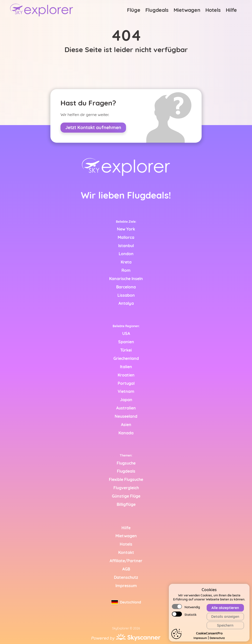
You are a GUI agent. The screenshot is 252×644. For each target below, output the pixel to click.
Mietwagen (187, 10)
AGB (126, 569)
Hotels (213, 10)
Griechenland (126, 358)
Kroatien (126, 375)
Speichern (225, 625)
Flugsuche (126, 463)
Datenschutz (217, 638)
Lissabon (126, 295)
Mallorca (126, 237)
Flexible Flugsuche (126, 479)
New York (126, 229)
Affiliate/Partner (126, 561)
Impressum (200, 638)
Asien (126, 425)
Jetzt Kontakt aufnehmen (93, 127)
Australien (126, 408)
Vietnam (126, 391)
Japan (126, 400)
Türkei (126, 350)
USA (126, 333)
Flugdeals (157, 10)
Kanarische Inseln (126, 279)
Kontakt (126, 552)
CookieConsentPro (209, 633)
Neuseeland (126, 416)
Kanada (126, 433)
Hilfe (231, 10)
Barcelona (126, 287)
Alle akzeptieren (225, 608)
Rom (126, 270)
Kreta (126, 262)
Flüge (134, 10)
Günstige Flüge (126, 496)
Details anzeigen (225, 617)
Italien (126, 367)
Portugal (126, 383)
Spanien (126, 342)
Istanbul (126, 246)
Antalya (126, 303)
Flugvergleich (126, 488)
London (126, 254)
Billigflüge (126, 504)
